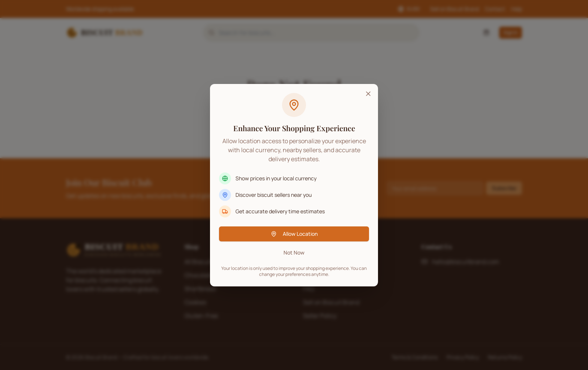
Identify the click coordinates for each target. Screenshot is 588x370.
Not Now (294, 252)
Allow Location (294, 234)
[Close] (368, 94)
